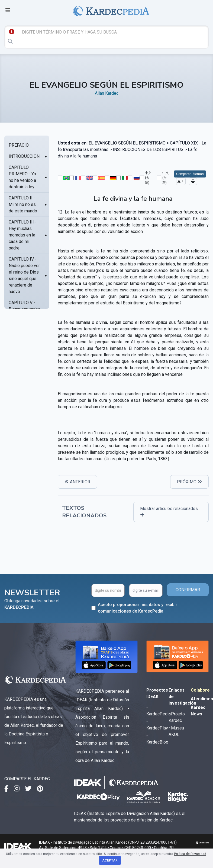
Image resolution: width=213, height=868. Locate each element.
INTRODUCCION (24, 156)
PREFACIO (19, 145)
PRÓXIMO (189, 482)
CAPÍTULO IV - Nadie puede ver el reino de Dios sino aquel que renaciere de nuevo (24, 275)
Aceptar (110, 860)
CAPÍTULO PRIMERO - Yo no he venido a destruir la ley (22, 177)
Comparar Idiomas (190, 174)
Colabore (200, 690)
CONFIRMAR (188, 590)
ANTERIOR (77, 482)
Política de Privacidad (190, 854)
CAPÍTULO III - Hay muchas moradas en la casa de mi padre (23, 235)
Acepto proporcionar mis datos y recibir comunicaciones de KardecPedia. (138, 608)
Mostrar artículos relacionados (169, 512)
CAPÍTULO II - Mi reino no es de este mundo (23, 204)
